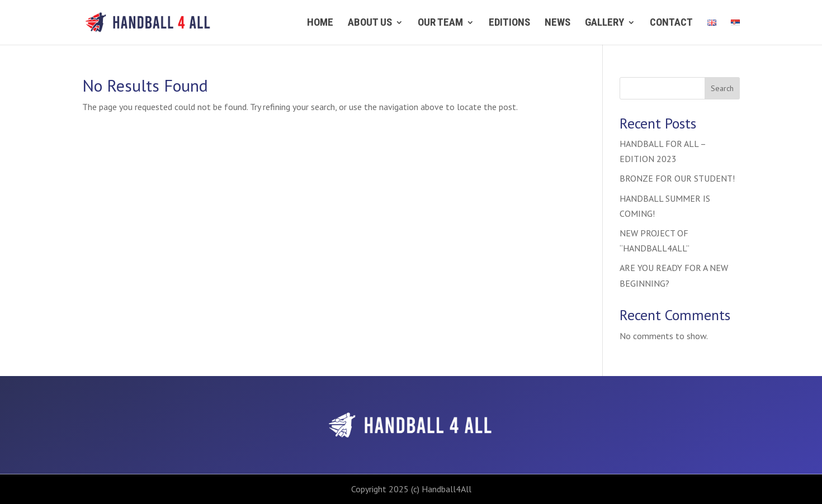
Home (320, 23)
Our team (440, 23)
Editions (509, 23)
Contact (671, 23)
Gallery (604, 23)
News (558, 23)
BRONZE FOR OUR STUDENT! (677, 178)
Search (722, 88)
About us (370, 23)
